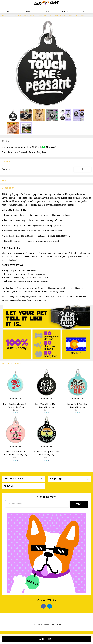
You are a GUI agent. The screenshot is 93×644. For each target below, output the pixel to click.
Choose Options (15, 399)
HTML (59, 624)
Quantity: (6, 169)
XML (53, 624)
